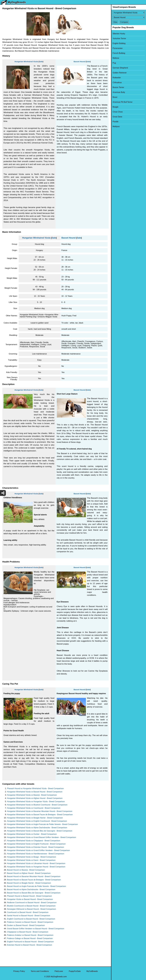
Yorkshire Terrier (119, 38)
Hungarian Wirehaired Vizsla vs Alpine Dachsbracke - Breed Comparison (37, 828)
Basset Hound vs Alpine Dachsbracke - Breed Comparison (31, 889)
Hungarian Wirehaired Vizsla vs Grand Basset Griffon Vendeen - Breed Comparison (42, 837)
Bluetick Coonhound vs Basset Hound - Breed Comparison (31, 906)
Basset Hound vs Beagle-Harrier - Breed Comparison (29, 883)
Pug (114, 63)
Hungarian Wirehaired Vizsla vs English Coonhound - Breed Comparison (37, 821)
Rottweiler (117, 78)
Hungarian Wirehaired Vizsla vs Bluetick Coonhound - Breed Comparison (37, 805)
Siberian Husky (119, 34)
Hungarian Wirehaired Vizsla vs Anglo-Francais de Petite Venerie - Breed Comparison (42, 824)
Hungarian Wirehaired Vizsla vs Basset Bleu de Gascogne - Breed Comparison (40, 831)
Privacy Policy (19, 971)
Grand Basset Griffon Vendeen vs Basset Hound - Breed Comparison (36, 929)
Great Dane (117, 117)
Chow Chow (118, 112)
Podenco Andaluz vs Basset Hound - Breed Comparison (30, 935)
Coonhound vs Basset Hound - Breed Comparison (28, 912)
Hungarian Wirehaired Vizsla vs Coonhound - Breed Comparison (34, 808)
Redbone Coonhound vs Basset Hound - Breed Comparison (32, 903)
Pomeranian (118, 48)
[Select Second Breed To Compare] (129, 17)
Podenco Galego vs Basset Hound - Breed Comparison (30, 938)
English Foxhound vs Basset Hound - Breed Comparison (30, 942)
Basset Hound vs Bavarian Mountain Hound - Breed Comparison (34, 876)
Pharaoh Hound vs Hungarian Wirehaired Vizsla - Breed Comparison (35, 788)
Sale (41, 62)
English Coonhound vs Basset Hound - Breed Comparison (31, 919)
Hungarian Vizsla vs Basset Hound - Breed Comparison (30, 899)
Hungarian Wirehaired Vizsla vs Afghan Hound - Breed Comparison (35, 798)
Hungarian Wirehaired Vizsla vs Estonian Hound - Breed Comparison (35, 847)
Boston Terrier (118, 87)
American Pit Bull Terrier (123, 102)
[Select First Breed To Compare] (129, 13)
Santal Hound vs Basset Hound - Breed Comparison (29, 916)
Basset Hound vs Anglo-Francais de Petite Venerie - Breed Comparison (36, 886)
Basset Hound (80, 62)
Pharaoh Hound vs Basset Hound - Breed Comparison (29, 896)
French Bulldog (119, 53)
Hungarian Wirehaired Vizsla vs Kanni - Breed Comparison (31, 860)
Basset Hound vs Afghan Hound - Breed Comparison (29, 873)
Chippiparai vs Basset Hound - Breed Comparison (28, 932)
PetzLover (59, 971)
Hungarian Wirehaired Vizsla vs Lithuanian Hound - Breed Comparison (36, 863)
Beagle (115, 107)
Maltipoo (116, 126)
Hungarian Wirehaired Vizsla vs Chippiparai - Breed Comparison (34, 841)
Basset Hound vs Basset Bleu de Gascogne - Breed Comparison (34, 893)
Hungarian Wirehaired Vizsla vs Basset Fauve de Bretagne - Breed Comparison (40, 815)
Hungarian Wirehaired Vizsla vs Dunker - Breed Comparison (32, 834)
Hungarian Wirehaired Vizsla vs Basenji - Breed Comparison (32, 795)
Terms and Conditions (40, 971)
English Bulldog (119, 43)
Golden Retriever (120, 73)
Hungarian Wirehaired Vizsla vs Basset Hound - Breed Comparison (35, 792)
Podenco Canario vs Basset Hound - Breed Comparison (30, 922)
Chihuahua (117, 82)
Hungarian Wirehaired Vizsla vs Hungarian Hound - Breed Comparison (36, 867)
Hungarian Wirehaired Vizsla (26, 62)
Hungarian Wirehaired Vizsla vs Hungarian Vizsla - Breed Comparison (36, 801)
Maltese (116, 58)
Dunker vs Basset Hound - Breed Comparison (26, 925)
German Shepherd (120, 68)
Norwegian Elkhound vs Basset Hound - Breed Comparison (32, 909)
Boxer (115, 97)
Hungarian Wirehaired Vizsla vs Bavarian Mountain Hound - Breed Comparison (40, 811)
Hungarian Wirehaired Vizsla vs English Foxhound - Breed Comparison (36, 844)
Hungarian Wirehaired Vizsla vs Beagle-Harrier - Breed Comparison (35, 818)
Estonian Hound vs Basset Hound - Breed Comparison (30, 945)
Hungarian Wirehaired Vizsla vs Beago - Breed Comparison (32, 857)
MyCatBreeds (92, 971)
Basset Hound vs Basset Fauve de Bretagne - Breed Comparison (34, 880)
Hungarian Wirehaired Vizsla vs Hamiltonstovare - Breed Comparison (36, 854)
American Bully (119, 92)
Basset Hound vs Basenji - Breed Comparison (26, 870)
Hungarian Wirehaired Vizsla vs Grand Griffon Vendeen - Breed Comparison (38, 850)
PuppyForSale (75, 971)
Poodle (115, 122)
